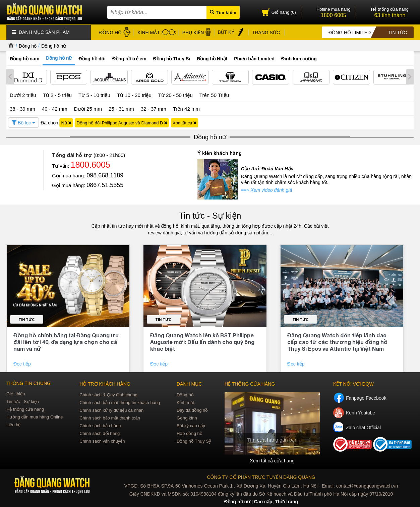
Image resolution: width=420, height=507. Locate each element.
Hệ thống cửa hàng (25, 408)
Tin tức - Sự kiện (210, 215)
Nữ (66, 122)
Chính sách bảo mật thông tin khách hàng (120, 402)
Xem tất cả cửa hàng (272, 460)
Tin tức (27, 318)
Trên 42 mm (186, 108)
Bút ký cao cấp (191, 425)
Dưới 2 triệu (23, 94)
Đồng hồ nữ (54, 46)
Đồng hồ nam (24, 58)
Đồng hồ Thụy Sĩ (172, 58)
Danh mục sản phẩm (41, 32)
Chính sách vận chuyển (102, 440)
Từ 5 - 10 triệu (94, 94)
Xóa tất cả (185, 122)
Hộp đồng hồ (190, 432)
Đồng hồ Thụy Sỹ (194, 440)
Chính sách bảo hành (100, 425)
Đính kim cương (299, 58)
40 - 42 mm (55, 108)
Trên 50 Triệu (214, 94)
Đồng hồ (28, 46)
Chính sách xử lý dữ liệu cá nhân (111, 409)
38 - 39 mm (22, 108)
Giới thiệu (16, 393)
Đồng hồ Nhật (212, 58)
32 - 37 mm (154, 108)
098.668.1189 (105, 175)
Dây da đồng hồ (192, 409)
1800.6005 (91, 164)
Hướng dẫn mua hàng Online (35, 416)
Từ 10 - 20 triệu (134, 94)
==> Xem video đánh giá (266, 189)
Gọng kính (187, 417)
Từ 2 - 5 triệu (57, 94)
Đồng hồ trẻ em (129, 58)
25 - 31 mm (121, 108)
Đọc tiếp (23, 363)
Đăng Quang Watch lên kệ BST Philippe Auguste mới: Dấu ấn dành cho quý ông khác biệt (202, 341)
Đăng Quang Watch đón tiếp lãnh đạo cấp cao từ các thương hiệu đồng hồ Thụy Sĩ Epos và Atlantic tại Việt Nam (337, 341)
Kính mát (185, 402)
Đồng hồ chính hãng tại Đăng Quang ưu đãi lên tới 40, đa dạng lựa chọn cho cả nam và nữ (66, 341)
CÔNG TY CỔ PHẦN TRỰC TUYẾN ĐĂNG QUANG (261, 476)
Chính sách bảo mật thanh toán (110, 417)
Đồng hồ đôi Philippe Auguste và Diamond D (122, 122)
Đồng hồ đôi (92, 58)
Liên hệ (13, 424)
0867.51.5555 (105, 184)
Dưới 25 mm (88, 108)
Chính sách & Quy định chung (108, 394)
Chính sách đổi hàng (100, 432)
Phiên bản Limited (254, 58)
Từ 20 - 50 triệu (175, 94)
